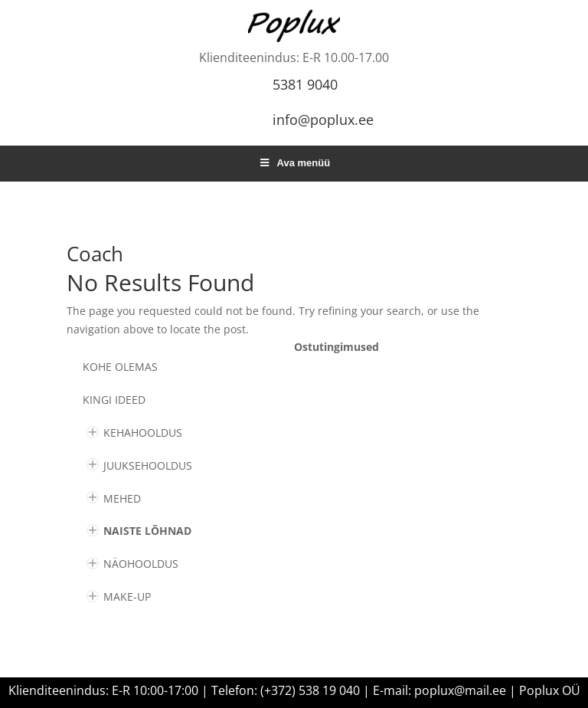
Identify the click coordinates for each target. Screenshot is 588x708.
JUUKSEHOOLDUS (148, 465)
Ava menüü (294, 163)
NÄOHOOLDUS (141, 564)
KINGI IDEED (114, 400)
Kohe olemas (120, 367)
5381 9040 (305, 84)
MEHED (122, 498)
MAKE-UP (127, 597)
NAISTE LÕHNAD (147, 531)
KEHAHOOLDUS (143, 433)
